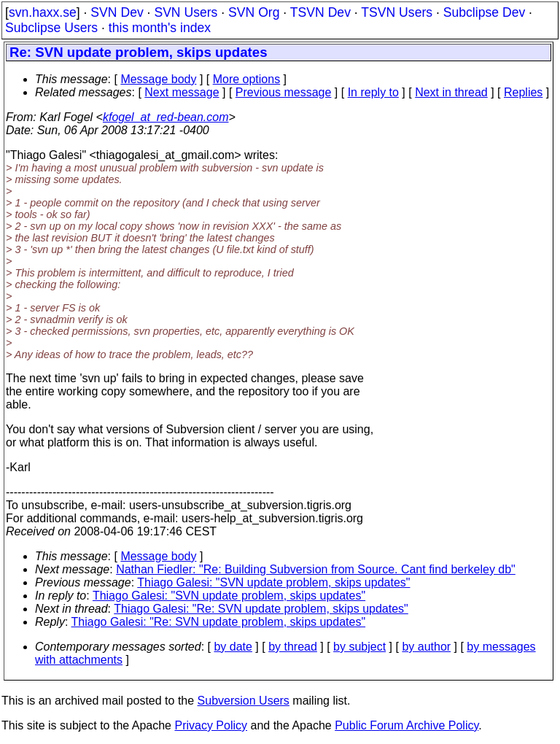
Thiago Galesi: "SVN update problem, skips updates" (273, 582)
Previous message (284, 92)
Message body (158, 79)
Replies (523, 92)
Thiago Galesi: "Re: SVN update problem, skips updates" (261, 609)
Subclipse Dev (484, 12)
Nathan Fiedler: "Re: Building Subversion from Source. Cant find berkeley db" (316, 569)
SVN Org (254, 12)
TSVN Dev (320, 12)
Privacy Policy (211, 725)
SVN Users (186, 12)
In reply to (373, 92)
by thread (293, 647)
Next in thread (451, 92)
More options (247, 79)
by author (426, 647)
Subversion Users (244, 701)
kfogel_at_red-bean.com (166, 117)
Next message (182, 92)
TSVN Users (397, 12)
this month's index (160, 28)
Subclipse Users (51, 28)
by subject (359, 647)
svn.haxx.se (43, 12)
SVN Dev (117, 12)
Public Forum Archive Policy (407, 725)
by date (233, 647)
